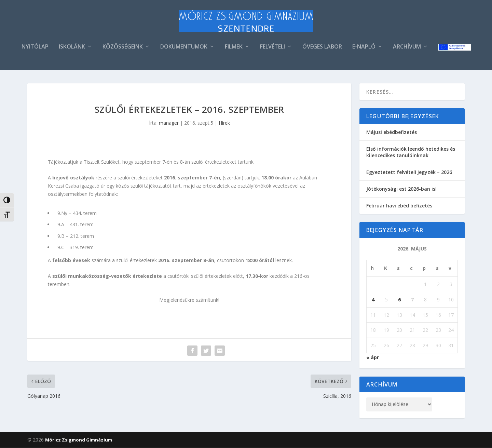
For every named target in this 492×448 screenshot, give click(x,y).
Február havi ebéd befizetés (399, 206)
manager (169, 123)
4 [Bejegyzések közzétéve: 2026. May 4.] (373, 300)
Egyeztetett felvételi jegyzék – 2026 (409, 172)
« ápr (373, 358)
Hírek (224, 123)
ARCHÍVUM (407, 47)
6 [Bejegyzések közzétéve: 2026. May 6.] (399, 300)
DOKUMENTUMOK (184, 47)
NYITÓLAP (35, 47)
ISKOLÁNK (72, 47)
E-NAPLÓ (364, 47)
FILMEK (234, 47)
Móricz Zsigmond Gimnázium (79, 440)
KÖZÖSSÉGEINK (123, 47)
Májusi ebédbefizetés (392, 132)
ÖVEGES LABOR (322, 47)
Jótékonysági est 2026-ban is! (401, 189)
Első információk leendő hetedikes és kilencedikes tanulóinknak (411, 152)
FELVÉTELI (272, 47)
